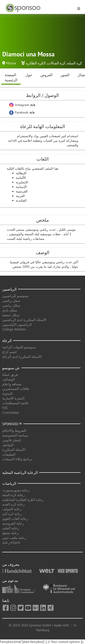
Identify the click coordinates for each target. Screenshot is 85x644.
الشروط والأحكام (14, 431)
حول (29, 75)
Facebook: (22, 112)
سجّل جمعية (11, 315)
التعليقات (9, 454)
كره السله (75, 63)
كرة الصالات (56, 63)
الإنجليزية (22, 182)
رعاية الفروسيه (13, 523)
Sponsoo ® (12, 424)
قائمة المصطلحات (15, 403)
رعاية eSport (11, 542)
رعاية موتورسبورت (16, 490)
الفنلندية (21, 200)
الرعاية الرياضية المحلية (20, 472)
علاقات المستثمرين (16, 389)
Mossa (11, 63)
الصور (65, 75)
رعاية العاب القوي (15, 519)
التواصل (8, 445)
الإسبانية (21, 187)
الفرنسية (22, 191)
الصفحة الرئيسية (11, 77)
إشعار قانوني (11, 440)
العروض (46, 75)
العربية (20, 196)
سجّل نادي (10, 310)
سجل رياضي (11, 301)
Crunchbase (11, 413)
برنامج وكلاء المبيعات (17, 459)
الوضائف (8, 379)
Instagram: (22, 105)
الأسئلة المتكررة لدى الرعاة (22, 357)
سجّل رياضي (11, 305)
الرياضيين (9, 289)
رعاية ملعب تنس (14, 538)
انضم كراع (9, 352)
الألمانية (21, 178)
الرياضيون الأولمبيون (17, 325)
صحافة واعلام (12, 384)
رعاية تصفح (10, 533)
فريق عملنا (10, 375)
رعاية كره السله (13, 495)
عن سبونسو (11, 368)
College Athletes (14, 329)
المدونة (7, 393)
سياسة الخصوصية (15, 435)
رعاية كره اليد (12, 514)
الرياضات (9, 483)
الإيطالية (21, 173)
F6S (5, 408)
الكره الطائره (36, 63)
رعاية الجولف (12, 509)
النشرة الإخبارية (13, 398)
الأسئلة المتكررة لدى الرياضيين (24, 320)
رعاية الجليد (11, 528)
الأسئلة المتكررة (14, 450)
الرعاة (7, 341)
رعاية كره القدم (13, 504)
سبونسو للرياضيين (15, 296)
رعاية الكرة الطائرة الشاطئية (23, 500)
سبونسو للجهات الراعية (19, 347)
